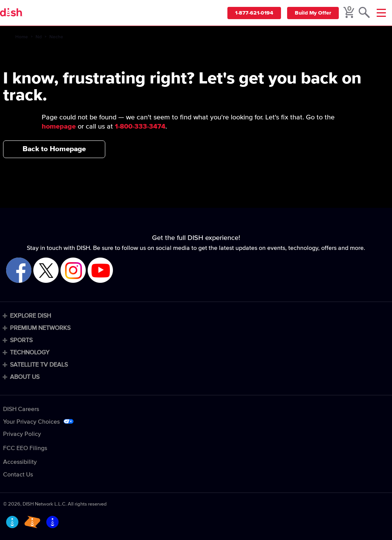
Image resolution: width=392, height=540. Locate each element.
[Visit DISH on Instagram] (73, 271)
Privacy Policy (22, 434)
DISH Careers (21, 409)
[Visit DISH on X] (46, 271)
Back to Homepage (54, 149)
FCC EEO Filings (25, 448)
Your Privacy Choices (31, 422)
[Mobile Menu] (381, 13)
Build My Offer (313, 13)
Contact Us (18, 475)
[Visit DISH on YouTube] (100, 271)
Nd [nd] (39, 37)
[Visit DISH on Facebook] (19, 271)
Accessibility (20, 462)
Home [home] (22, 37)
